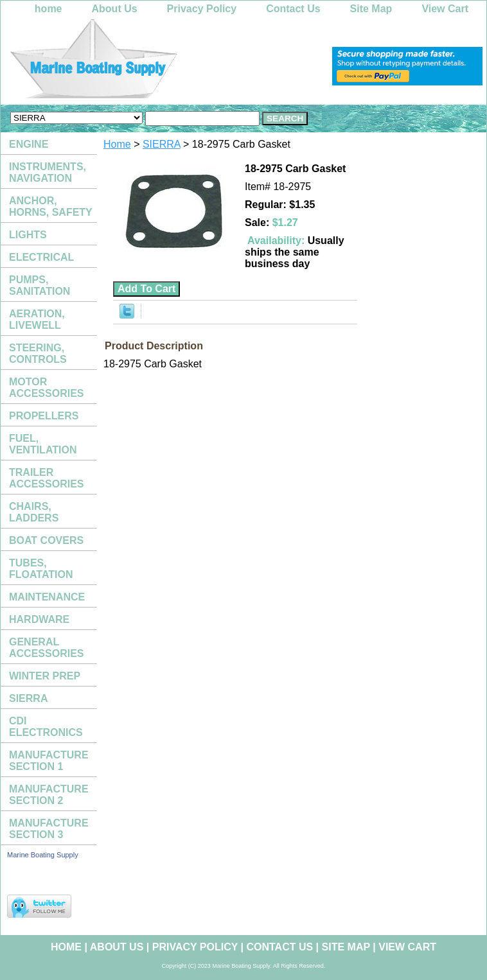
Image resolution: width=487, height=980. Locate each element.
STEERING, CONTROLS (38, 354)
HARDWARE (39, 619)
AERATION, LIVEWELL (37, 319)
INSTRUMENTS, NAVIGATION (48, 172)
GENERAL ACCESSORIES (46, 648)
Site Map (371, 9)
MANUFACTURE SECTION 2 (49, 795)
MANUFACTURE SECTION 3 (49, 829)
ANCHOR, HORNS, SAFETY (51, 206)
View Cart (445, 9)
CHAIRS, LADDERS (34, 512)
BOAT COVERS (46, 540)
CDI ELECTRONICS (46, 727)
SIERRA (162, 144)
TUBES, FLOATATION (41, 569)
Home (117, 144)
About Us (115, 9)
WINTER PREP (45, 676)
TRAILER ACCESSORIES (46, 478)
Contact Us (293, 9)
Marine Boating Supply (43, 855)
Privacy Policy (202, 9)
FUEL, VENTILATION (43, 444)
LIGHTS (28, 235)
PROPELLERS (44, 416)
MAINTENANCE (47, 597)
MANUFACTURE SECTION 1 (49, 761)
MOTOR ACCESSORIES (46, 388)
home (49, 9)
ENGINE (29, 144)
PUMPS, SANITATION (40, 285)
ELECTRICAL (41, 257)
